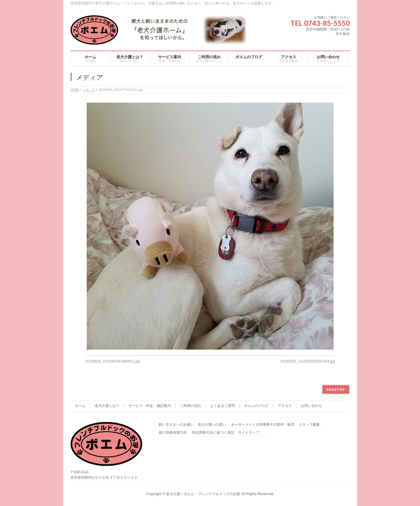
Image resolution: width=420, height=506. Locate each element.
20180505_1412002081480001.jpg (113, 361)
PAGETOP (336, 389)
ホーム (80, 406)
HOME (75, 90)
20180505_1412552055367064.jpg (307, 361)
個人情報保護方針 (173, 433)
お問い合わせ (312, 406)
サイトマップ (249, 433)
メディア (89, 90)
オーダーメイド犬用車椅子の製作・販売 (263, 425)
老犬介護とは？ (107, 406)
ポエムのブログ (256, 406)
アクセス (285, 406)
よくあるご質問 (222, 406)
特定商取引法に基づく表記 (213, 433)
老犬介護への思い (212, 425)
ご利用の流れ (190, 406)
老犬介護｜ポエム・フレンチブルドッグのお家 (203, 494)
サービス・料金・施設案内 (150, 406)
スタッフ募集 (309, 425)
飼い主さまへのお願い (176, 425)
